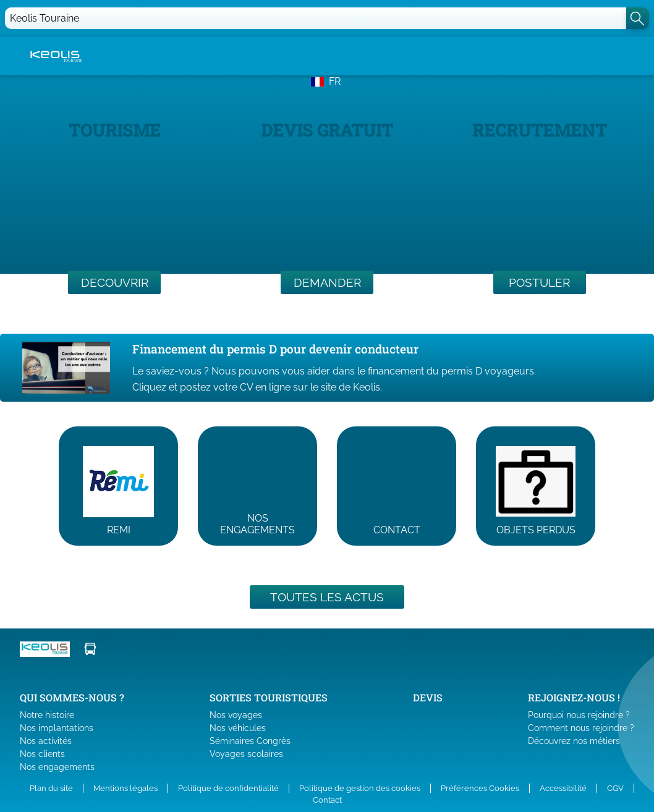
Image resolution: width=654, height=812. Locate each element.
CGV (615, 788)
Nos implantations (57, 728)
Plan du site (51, 788)
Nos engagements (57, 767)
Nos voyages (236, 715)
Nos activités (46, 741)
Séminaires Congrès (250, 741)
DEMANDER (327, 282)
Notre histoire (47, 715)
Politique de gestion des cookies (360, 788)
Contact (327, 800)
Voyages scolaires (246, 754)
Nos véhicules (238, 728)
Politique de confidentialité (228, 788)
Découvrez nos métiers (574, 741)
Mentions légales (125, 788)
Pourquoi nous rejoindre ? (579, 715)
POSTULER (539, 282)
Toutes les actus (327, 597)
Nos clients (42, 754)
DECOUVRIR (115, 282)
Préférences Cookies (480, 788)
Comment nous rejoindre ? (581, 728)
